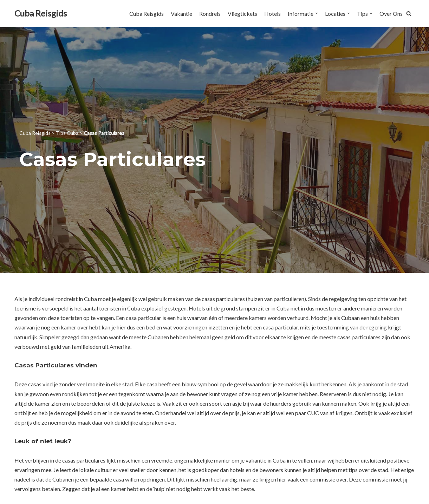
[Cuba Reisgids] (41, 14)
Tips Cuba (67, 133)
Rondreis (210, 14)
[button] (409, 14)
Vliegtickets (242, 14)
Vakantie (181, 14)
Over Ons (391, 14)
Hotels (272, 14)
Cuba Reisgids (147, 14)
